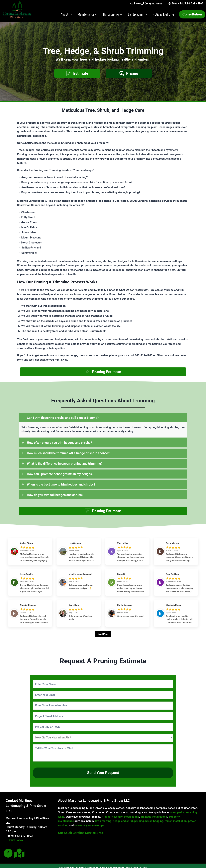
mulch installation (176, 818)
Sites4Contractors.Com (137, 864)
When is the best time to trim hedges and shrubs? (61, 484)
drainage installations (154, 814)
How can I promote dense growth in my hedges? (60, 474)
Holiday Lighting (163, 14)
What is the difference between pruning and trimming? (65, 464)
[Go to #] (8, 850)
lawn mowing (103, 818)
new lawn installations (125, 814)
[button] (77, 73)
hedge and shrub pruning (128, 818)
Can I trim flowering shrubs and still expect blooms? (63, 418)
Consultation (192, 14)
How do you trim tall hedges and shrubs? (55, 495)
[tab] (103, 418)
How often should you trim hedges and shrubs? (59, 443)
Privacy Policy (14, 837)
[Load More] (103, 638)
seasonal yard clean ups (89, 822)
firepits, (106, 814)
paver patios (177, 809)
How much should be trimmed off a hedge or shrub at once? (68, 453)
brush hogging (154, 818)
